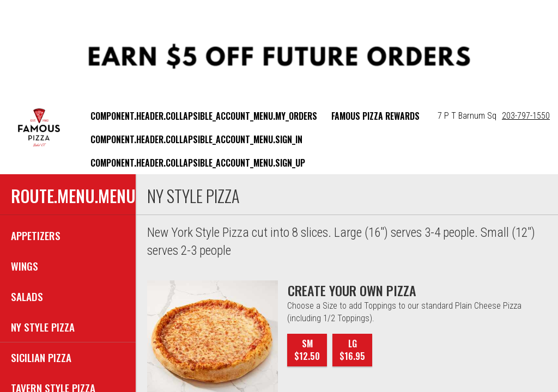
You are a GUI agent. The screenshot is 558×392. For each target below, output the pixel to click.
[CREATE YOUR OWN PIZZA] (352, 290)
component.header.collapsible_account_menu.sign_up (198, 163)
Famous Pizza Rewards (375, 116)
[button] (39, 127)
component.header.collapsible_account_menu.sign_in (196, 139)
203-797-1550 (526, 116)
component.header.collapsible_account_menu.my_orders (204, 116)
